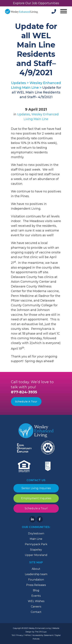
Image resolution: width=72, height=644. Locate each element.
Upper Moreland (36, 555)
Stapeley (36, 550)
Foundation (36, 580)
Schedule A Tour (26, 401)
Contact (36, 612)
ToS (13, 635)
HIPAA (28, 635)
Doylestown (36, 533)
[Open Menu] (63, 12)
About (36, 569)
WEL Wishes (36, 601)
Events (36, 596)
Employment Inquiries (36, 498)
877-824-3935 (24, 392)
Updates (23, 114)
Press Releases (36, 585)
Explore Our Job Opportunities (36, 3)
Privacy (20, 635)
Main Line (36, 539)
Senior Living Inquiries (36, 488)
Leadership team (36, 574)
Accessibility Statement (43, 635)
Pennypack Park (36, 544)
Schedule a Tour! (36, 508)
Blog (36, 590)
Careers (36, 607)
